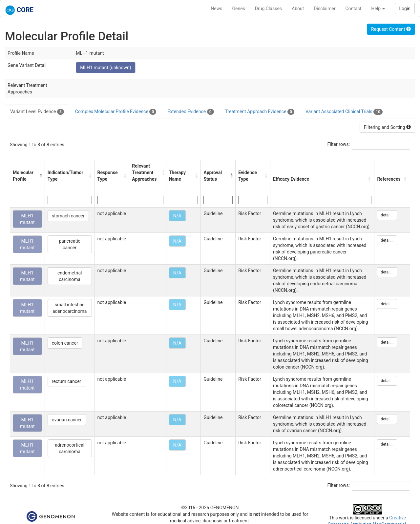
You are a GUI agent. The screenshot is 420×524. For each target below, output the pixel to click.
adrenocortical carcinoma (70, 448)
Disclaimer (325, 9)
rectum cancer (67, 381)
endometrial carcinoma (70, 276)
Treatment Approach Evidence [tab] (260, 112)
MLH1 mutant (27, 219)
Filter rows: (339, 144)
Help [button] (378, 9)
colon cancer (65, 343)
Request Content (391, 29)
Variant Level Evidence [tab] (37, 112)
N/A (177, 216)
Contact (353, 9)
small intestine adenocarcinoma (70, 308)
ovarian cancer (67, 420)
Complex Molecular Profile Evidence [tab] (116, 112)
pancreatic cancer (70, 244)
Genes (239, 9)
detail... (387, 215)
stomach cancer (68, 216)
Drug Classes (268, 9)
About (298, 9)
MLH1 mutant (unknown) (105, 68)
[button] (40, 176)
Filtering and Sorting (387, 127)
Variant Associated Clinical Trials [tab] (344, 112)
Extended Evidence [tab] (190, 112)
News (216, 9)
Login (405, 9)
